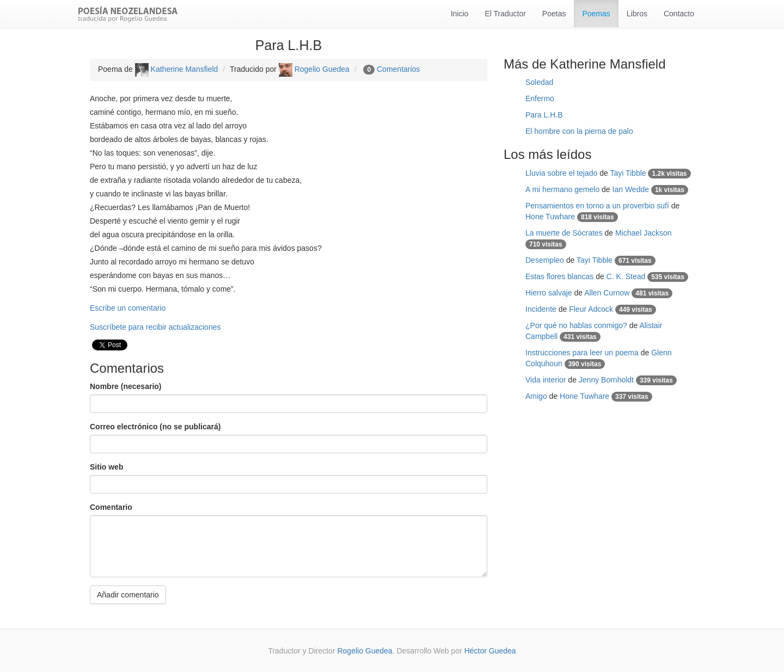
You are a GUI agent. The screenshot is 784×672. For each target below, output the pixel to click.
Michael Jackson (644, 233)
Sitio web (106, 467)
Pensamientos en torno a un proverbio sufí (597, 206)
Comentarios (398, 69)
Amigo (536, 396)
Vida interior (546, 380)
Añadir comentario (128, 595)
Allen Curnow (607, 293)
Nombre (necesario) (125, 386)
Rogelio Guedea (314, 69)
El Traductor (505, 14)
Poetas (554, 14)
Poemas (596, 14)
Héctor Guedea (490, 651)
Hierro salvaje (549, 293)
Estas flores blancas (559, 276)
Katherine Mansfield (177, 69)
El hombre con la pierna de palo (579, 131)
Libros (637, 14)
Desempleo (545, 260)
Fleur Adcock (591, 309)
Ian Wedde (631, 189)
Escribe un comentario (128, 308)
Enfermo (540, 98)
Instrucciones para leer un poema (582, 353)
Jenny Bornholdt (606, 380)
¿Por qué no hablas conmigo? (576, 325)
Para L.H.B (544, 115)
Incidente (541, 309)
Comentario (111, 507)
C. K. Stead (626, 276)
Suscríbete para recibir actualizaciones (155, 327)
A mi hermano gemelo (562, 189)
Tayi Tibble (628, 173)
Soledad (539, 82)
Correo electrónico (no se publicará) (155, 427)
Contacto (679, 14)
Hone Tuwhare (550, 217)
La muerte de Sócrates (564, 233)
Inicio (460, 14)
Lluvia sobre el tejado (561, 173)
